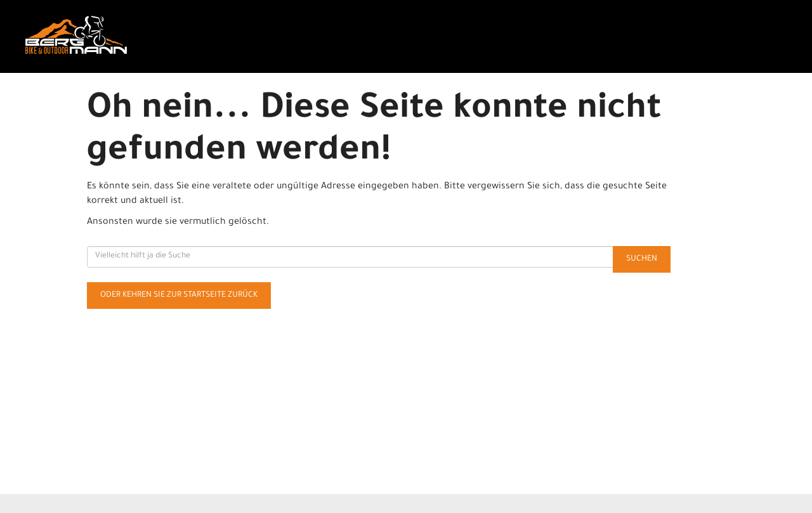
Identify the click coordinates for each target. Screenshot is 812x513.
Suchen (642, 259)
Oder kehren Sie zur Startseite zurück (179, 295)
